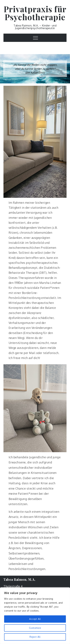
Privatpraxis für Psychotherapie (35, 13)
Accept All (35, 619)
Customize (35, 628)
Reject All (35, 637)
